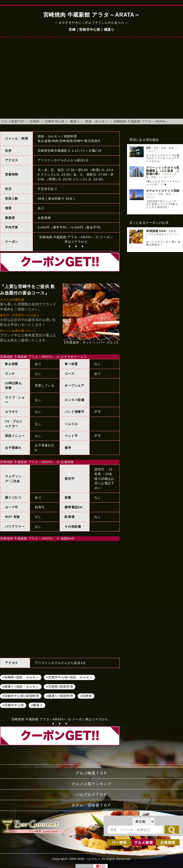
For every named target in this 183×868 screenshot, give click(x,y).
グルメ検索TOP (13, 121)
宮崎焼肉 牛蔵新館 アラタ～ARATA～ (141, 121)
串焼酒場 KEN (156, 231)
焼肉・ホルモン (97, 121)
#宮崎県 (86, 696)
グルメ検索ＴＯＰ (91, 773)
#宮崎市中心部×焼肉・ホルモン (69, 677)
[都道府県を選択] (143, 822)
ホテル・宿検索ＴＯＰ (91, 805)
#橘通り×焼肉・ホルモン (21, 687)
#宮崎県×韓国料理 (60, 687)
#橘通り (37, 705)
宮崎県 (35, 121)
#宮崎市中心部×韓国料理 (21, 696)
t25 (148, 148)
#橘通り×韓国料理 (60, 696)
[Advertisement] (91, 81)
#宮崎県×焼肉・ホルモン (21, 677)
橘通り (75, 121)
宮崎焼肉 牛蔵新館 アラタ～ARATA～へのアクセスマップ (60, 599)
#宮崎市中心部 (13, 705)
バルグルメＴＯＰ (91, 795)
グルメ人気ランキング (91, 784)
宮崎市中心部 (55, 121)
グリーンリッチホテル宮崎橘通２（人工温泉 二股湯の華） (163, 171)
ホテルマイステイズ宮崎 (163, 191)
